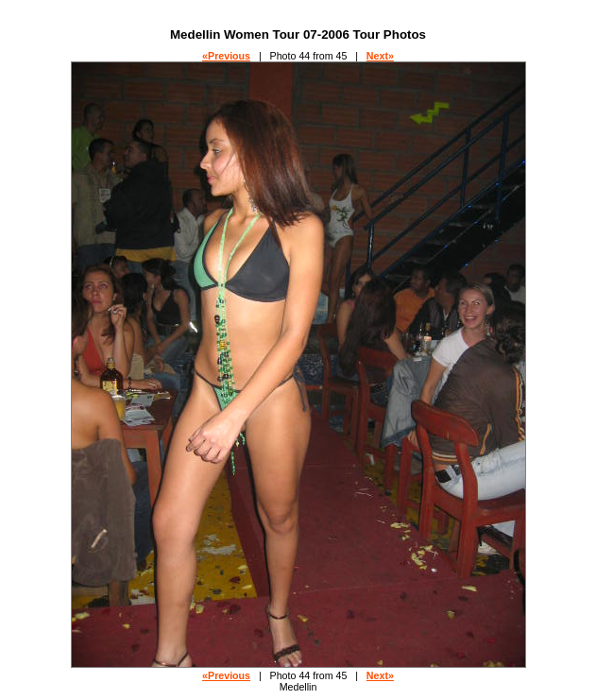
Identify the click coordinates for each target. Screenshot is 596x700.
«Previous (226, 56)
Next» (380, 56)
